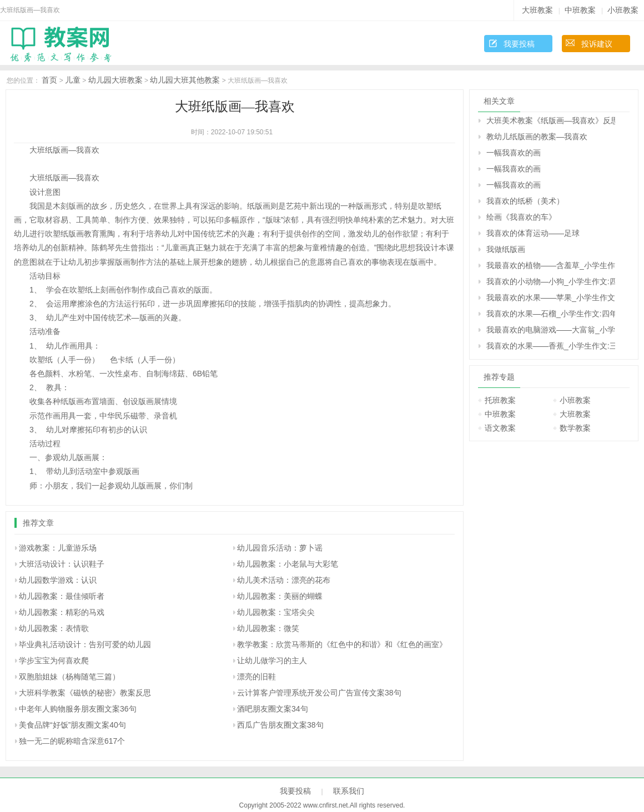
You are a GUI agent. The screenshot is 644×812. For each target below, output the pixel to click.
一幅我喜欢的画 (514, 153)
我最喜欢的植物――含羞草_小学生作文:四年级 (551, 265)
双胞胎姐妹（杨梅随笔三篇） (69, 677)
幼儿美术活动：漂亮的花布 (284, 580)
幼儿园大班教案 (115, 80)
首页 (49, 80)
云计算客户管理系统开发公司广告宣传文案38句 (319, 693)
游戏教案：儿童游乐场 (58, 548)
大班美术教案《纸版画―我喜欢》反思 (551, 120)
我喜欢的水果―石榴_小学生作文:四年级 (551, 314)
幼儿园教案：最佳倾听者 (62, 596)
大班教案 (537, 10)
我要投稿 (519, 44)
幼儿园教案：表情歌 (54, 628)
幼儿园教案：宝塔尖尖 (276, 612)
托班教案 (500, 400)
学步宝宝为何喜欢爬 (54, 660)
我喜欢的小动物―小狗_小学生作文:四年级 (551, 281)
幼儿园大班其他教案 (185, 80)
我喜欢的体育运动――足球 (533, 233)
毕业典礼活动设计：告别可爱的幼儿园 (85, 644)
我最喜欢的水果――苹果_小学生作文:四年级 (551, 297)
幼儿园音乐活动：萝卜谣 (280, 548)
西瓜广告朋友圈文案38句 (280, 725)
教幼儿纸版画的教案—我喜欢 (537, 137)
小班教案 (623, 10)
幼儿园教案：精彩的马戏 (62, 612)
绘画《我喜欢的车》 (521, 217)
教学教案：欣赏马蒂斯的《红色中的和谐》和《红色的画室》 (342, 644)
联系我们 (349, 791)
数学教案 (575, 428)
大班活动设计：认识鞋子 (62, 564)
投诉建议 (597, 44)
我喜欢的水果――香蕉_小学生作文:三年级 (551, 346)
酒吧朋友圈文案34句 (273, 709)
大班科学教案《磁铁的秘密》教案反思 (85, 693)
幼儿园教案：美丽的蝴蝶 (280, 596)
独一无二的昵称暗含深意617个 (72, 741)
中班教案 (580, 10)
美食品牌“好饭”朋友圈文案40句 (72, 725)
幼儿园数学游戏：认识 (58, 580)
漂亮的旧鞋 (256, 677)
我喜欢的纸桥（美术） (525, 201)
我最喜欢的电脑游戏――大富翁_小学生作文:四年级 (551, 330)
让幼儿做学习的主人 (272, 660)
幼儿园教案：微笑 (268, 628)
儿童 (73, 80)
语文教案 (500, 428)
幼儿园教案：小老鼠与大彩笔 (288, 564)
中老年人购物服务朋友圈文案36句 (78, 709)
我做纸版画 (506, 249)
